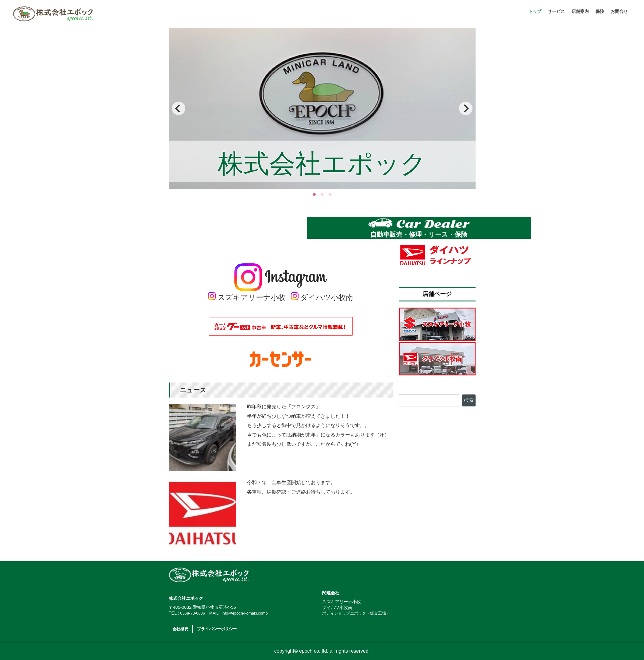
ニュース (193, 390)
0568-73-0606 (193, 613)
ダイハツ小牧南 (322, 297)
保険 (600, 11)
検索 (469, 400)
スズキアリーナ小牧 (247, 297)
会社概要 (180, 629)
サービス (556, 11)
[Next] (466, 108)
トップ (535, 11)
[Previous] (179, 108)
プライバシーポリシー (217, 629)
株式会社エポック (103, 14)
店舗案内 (580, 11)
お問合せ (619, 11)
